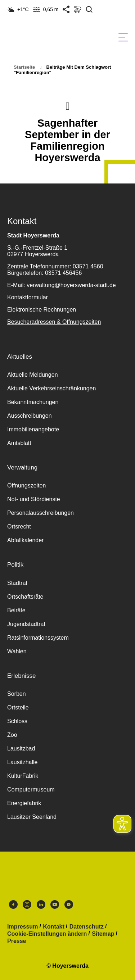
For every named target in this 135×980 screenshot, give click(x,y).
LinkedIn (41, 904)
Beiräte (16, 610)
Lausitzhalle (22, 762)
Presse (17, 941)
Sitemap (103, 934)
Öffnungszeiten (26, 486)
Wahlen (17, 651)
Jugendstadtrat (26, 624)
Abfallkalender (25, 540)
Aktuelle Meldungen (33, 375)
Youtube (55, 904)
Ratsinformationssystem (38, 638)
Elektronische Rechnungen (42, 310)
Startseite (24, 67)
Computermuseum (31, 790)
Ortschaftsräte (25, 597)
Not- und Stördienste (34, 499)
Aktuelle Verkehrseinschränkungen (51, 388)
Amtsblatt (19, 443)
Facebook (13, 904)
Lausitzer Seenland (32, 817)
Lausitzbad (21, 748)
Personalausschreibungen (40, 513)
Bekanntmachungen (33, 402)
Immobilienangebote (33, 429)
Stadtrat (17, 583)
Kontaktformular (28, 297)
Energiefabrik (24, 803)
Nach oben (68, 105)
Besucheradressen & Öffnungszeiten (54, 322)
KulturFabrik (23, 776)
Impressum (22, 927)
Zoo (12, 735)
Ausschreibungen (30, 416)
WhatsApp (69, 904)
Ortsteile (18, 707)
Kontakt (54, 927)
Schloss (17, 721)
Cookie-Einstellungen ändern (47, 934)
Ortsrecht (19, 527)
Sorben (17, 694)
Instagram (27, 904)
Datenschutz (87, 927)
